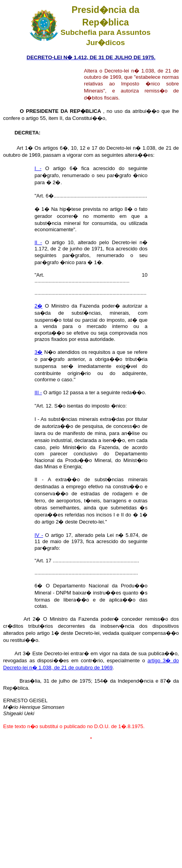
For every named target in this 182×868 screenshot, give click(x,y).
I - (38, 168)
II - (38, 242)
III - (38, 392)
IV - (39, 535)
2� (38, 306)
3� (38, 352)
